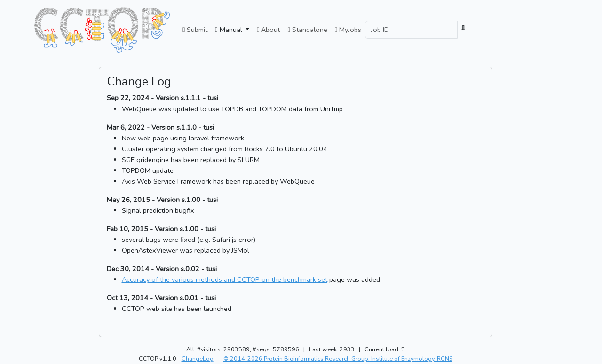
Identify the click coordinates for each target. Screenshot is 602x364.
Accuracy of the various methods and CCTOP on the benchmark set (225, 279)
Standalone (307, 30)
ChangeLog (198, 359)
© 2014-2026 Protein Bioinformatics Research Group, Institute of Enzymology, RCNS (338, 359)
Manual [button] (229, 30)
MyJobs (348, 30)
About (268, 30)
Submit (195, 30)
